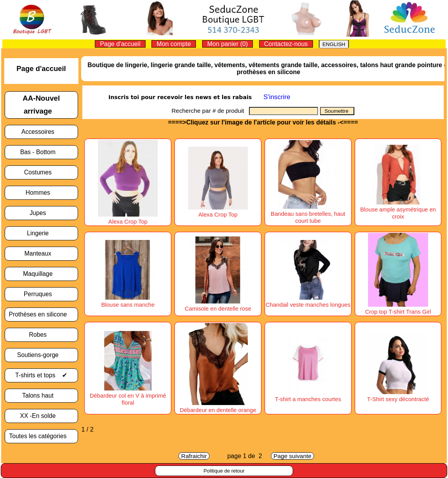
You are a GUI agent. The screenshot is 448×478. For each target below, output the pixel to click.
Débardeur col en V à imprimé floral (128, 396)
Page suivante (292, 456)
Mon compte (174, 44)
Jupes (41, 213)
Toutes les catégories (41, 436)
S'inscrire (277, 97)
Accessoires (41, 132)
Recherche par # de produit (211, 111)
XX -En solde (41, 416)
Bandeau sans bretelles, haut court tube (308, 214)
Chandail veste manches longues (308, 301)
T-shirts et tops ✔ (41, 375)
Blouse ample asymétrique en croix (398, 210)
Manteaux (41, 253)
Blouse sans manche (128, 301)
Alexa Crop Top (128, 218)
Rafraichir (194, 456)
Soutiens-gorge (41, 355)
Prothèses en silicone (41, 314)
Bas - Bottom (41, 152)
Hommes (41, 193)
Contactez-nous (286, 44)
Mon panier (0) (228, 44)
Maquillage (41, 274)
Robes (41, 335)
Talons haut (41, 395)
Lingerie (41, 233)
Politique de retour (224, 471)
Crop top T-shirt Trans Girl (398, 308)
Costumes (41, 172)
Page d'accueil (120, 44)
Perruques (41, 294)
